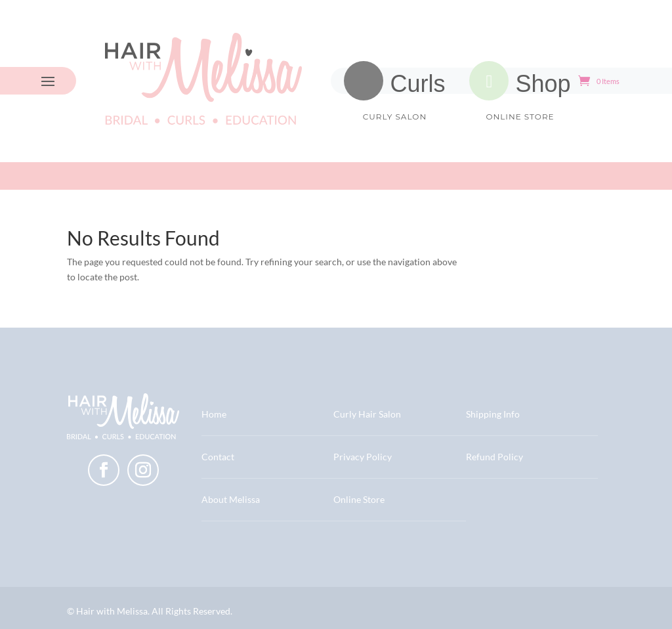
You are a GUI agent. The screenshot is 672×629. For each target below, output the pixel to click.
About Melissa (231, 499)
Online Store (359, 499)
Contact (218, 457)
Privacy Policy (363, 457)
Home (214, 414)
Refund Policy (494, 457)
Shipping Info (493, 414)
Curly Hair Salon (367, 414)
